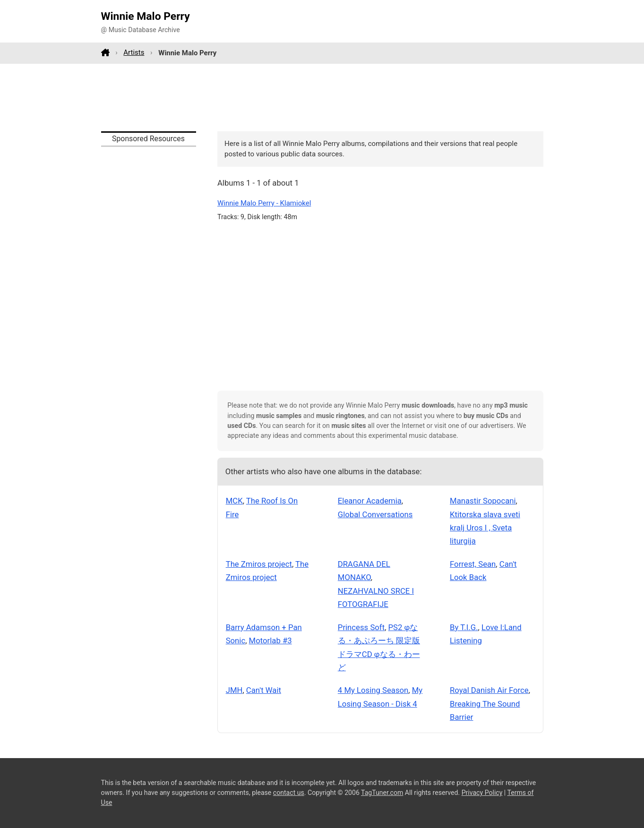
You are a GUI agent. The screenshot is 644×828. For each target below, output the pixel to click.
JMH (234, 690)
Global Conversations (375, 514)
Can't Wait (264, 690)
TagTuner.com (382, 793)
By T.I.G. (464, 627)
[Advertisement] (322, 97)
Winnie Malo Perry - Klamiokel (264, 203)
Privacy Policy (482, 793)
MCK (234, 501)
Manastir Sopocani (483, 501)
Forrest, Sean (473, 564)
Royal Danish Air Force (489, 690)
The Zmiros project (259, 564)
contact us (289, 793)
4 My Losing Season (373, 690)
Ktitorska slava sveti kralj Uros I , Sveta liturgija (485, 528)
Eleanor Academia (370, 501)
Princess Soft (361, 627)
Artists (134, 52)
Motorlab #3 (270, 640)
